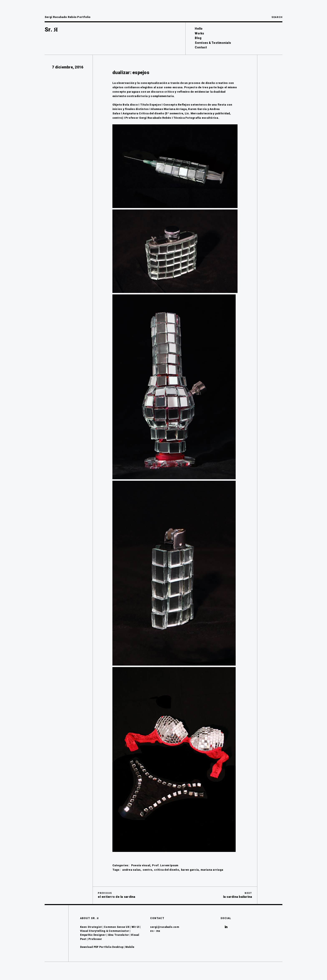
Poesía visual (141, 865)
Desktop (118, 947)
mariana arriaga (212, 870)
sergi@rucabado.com (165, 927)
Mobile (130, 947)
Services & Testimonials (213, 43)
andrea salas (131, 870)
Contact (201, 47)
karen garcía (190, 870)
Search (277, 17)
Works (199, 33)
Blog (198, 38)
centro (148, 870)
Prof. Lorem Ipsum (165, 865)
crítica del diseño (167, 870)
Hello (199, 29)
